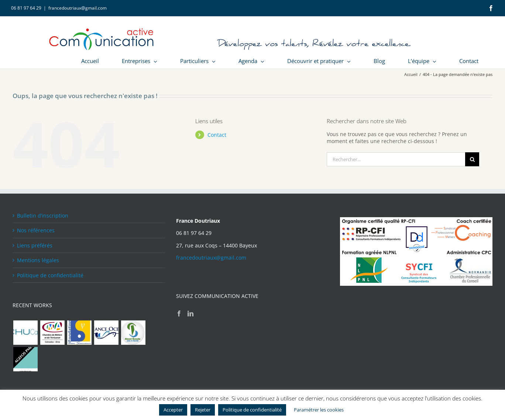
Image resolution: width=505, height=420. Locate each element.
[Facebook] (179, 313)
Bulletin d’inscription (43, 216)
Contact (217, 135)
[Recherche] (472, 159)
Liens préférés (35, 245)
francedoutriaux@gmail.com (78, 8)
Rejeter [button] (203, 410)
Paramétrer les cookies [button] (319, 410)
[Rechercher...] (396, 159)
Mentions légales (38, 260)
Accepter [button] (173, 410)
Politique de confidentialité (50, 275)
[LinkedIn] (190, 313)
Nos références (36, 230)
